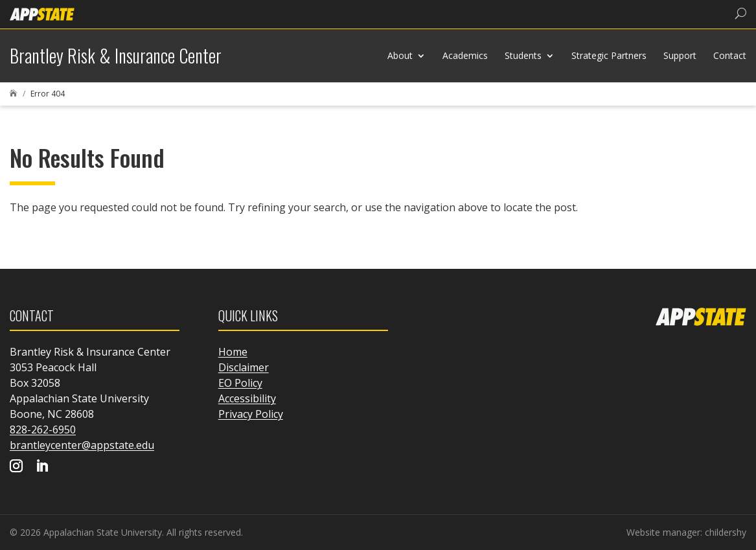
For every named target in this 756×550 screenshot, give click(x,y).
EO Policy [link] (240, 383)
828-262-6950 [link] (43, 430)
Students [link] (523, 55)
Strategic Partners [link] (609, 55)
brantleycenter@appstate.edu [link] (82, 445)
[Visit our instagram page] (16, 467)
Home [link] (233, 352)
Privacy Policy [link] (251, 414)
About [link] (400, 55)
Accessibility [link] (247, 398)
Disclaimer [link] (244, 367)
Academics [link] (465, 55)
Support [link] (680, 55)
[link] (42, 13)
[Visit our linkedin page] (42, 467)
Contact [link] (730, 55)
